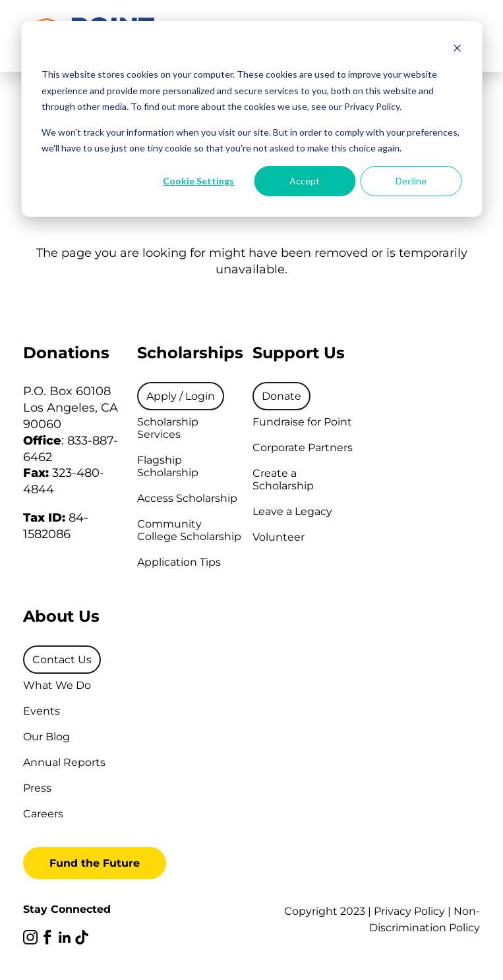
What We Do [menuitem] (57, 685)
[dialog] (251, 119)
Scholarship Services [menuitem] (168, 428)
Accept (305, 181)
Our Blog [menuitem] (46, 737)
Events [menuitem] (42, 711)
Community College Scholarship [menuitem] (189, 530)
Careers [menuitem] (43, 814)
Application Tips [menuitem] (179, 562)
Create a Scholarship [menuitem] (283, 479)
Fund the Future (95, 863)
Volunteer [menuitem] (279, 537)
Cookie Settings (198, 181)
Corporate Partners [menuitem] (303, 448)
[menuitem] (181, 396)
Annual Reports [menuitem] (64, 762)
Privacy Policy (409, 911)
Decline (411, 181)
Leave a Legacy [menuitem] (292, 511)
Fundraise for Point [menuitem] (302, 422)
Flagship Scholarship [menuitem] (168, 466)
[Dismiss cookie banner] (457, 50)
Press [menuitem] (37, 788)
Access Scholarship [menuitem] (187, 498)
